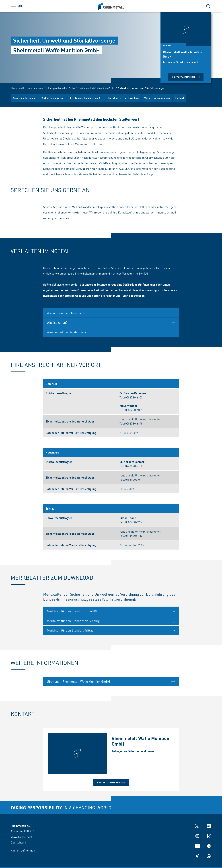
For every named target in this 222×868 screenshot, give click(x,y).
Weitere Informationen (157, 98)
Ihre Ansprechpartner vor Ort (86, 98)
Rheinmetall (17, 88)
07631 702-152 (134, 467)
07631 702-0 (133, 481)
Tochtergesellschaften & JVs (60, 88)
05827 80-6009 (134, 411)
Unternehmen (34, 88)
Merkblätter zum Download (124, 98)
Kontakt (179, 98)
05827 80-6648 (134, 425)
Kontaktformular (78, 214)
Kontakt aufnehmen (186, 77)
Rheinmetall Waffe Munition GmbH (97, 88)
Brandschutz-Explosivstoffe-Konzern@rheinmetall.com (116, 208)
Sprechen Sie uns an (25, 98)
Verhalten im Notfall (53, 98)
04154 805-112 (134, 537)
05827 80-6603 (134, 399)
